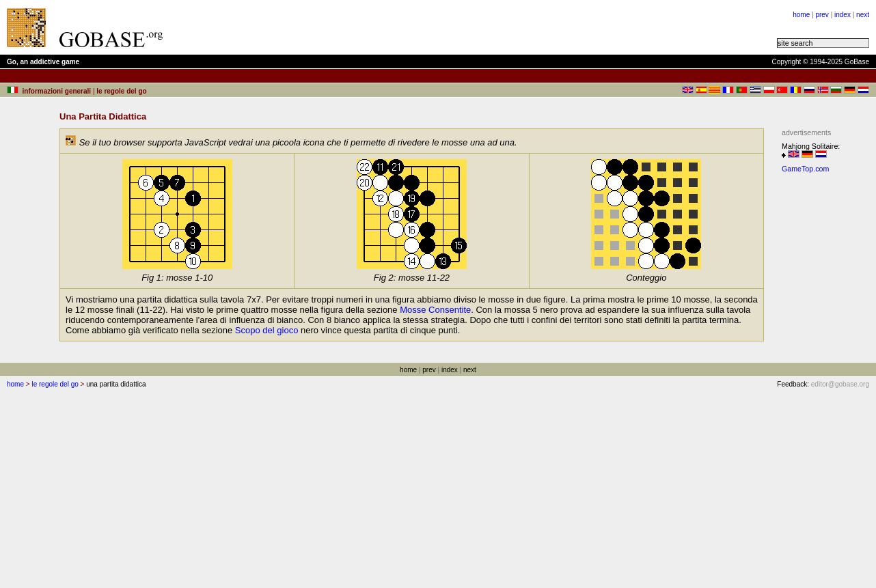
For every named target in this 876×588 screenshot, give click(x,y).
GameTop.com (805, 169)
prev (822, 15)
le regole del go (55, 384)
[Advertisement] (343, 27)
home (801, 15)
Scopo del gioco (267, 330)
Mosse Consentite (435, 310)
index (843, 15)
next (863, 15)
